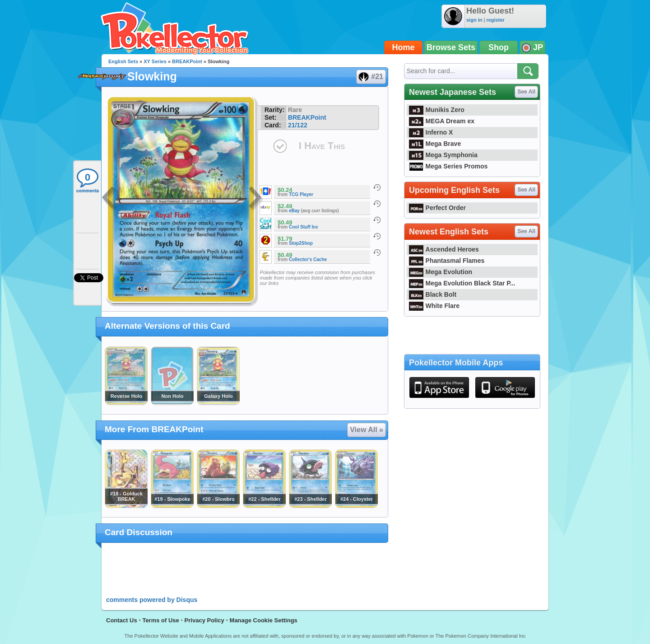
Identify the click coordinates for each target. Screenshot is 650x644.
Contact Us (122, 620)
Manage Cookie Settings (264, 620)
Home (404, 47)
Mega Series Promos (448, 166)
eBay (294, 211)
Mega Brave (435, 144)
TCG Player (301, 194)
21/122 (298, 125)
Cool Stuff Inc (304, 227)
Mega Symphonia (443, 155)
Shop (499, 47)
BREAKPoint (187, 61)
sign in (474, 20)
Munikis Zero (437, 110)
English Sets (123, 61)
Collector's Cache (308, 259)
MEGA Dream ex (442, 121)
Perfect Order (437, 208)
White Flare (434, 306)
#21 (371, 77)
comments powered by (152, 600)
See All (526, 92)
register (495, 20)
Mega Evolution (441, 272)
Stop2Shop (301, 243)
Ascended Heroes (444, 249)
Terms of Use (160, 620)
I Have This (322, 146)
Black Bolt (433, 294)
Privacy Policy (204, 620)
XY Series (155, 61)
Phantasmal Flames (447, 261)
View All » (367, 430)
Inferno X (431, 132)
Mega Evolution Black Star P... (462, 283)
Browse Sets (451, 47)
